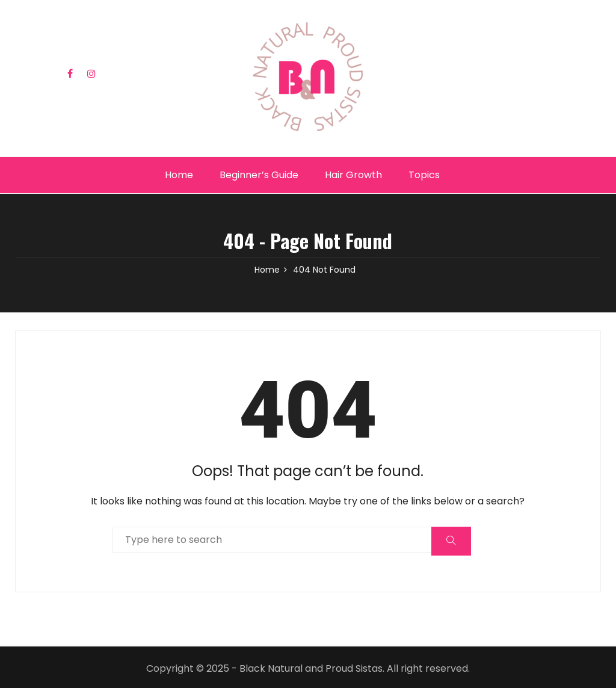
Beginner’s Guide (259, 175)
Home (179, 175)
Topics (424, 175)
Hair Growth (353, 175)
